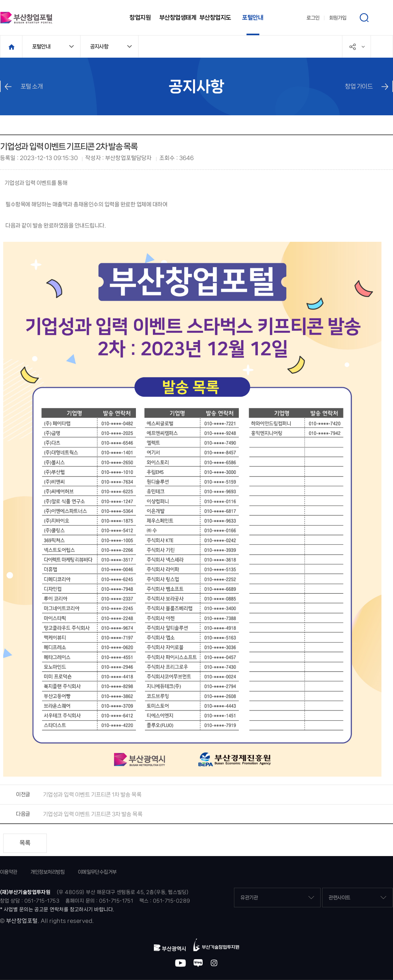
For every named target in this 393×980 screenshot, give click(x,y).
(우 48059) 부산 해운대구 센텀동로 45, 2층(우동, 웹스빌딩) (123, 892)
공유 (363, 47)
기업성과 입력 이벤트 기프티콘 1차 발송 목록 (92, 795)
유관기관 (277, 898)
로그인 (313, 18)
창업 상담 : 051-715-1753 (30, 901)
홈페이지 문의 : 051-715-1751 (99, 901)
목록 (25, 843)
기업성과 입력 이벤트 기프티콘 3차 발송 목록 (93, 814)
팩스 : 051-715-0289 (165, 901)
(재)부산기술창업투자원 (25, 892)
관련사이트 (357, 898)
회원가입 (338, 18)
